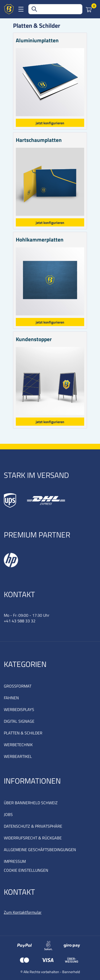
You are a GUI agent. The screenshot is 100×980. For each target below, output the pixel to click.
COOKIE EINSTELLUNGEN (26, 870)
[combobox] (55, 9)
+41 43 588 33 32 (20, 621)
